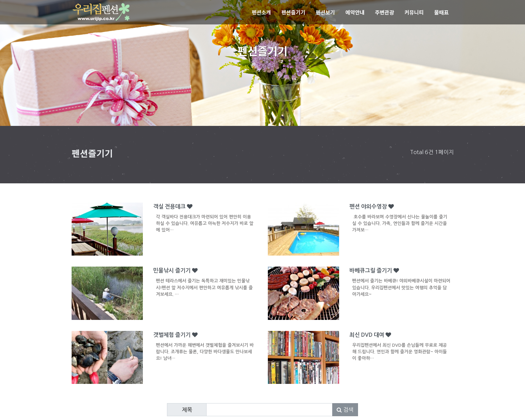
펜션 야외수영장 (402, 220)
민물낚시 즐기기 (205, 284)
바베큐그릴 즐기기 (402, 284)
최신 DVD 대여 (402, 348)
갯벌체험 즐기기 (205, 348)
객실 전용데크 (205, 220)
